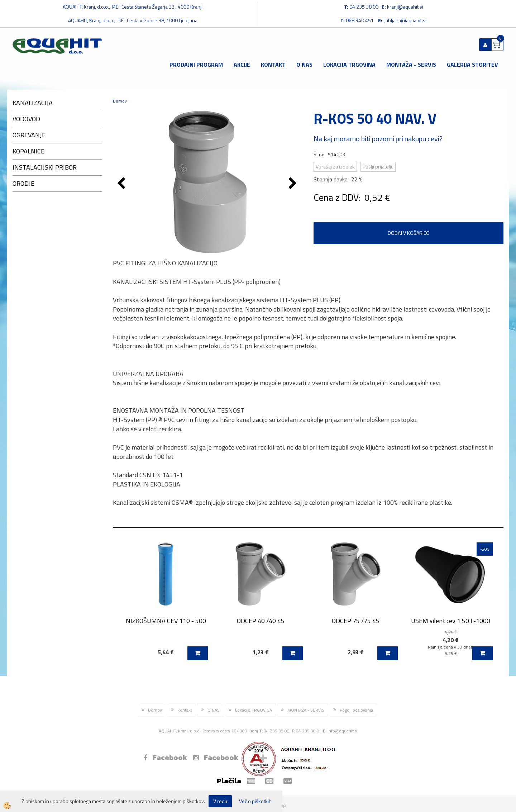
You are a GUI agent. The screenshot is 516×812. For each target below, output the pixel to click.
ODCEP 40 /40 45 (261, 621)
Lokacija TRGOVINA (349, 65)
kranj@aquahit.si (405, 7)
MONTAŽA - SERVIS (411, 65)
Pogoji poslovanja (356, 710)
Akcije (242, 65)
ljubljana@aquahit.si (405, 20)
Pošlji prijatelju (378, 167)
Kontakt (273, 65)
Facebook (165, 758)
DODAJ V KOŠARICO (409, 233)
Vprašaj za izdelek (335, 167)
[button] (294, 184)
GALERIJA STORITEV (472, 65)
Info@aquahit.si (343, 731)
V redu (220, 801)
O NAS (304, 65)
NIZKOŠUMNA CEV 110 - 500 (166, 621)
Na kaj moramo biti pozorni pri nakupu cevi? (378, 139)
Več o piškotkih (255, 801)
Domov (120, 101)
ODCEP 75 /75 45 (356, 621)
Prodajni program (196, 65)
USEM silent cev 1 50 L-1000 (451, 621)
